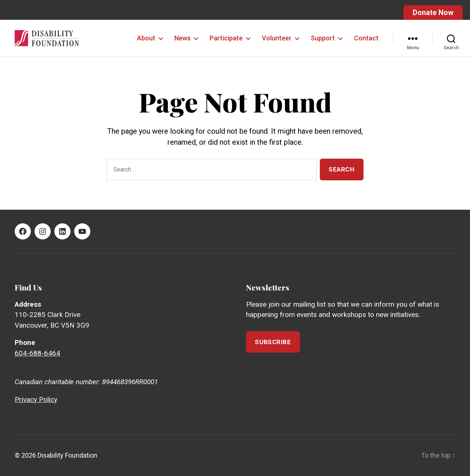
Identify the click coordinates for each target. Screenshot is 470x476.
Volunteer (277, 38)
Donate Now (433, 12)
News (182, 38)
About (146, 38)
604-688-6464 (37, 353)
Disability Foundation (67, 455)
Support (323, 38)
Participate (226, 38)
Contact (366, 38)
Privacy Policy (36, 399)
